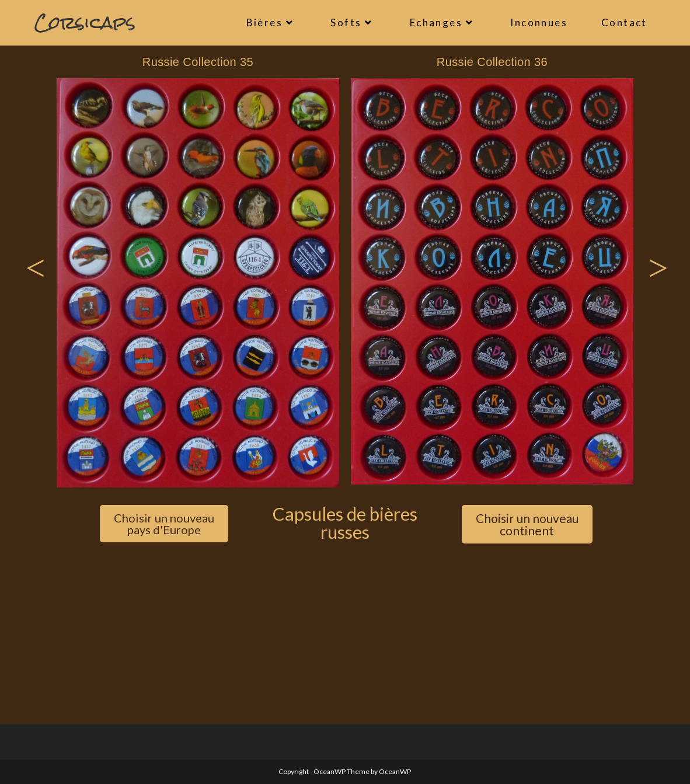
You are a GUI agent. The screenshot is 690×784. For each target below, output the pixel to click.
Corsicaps (85, 22)
